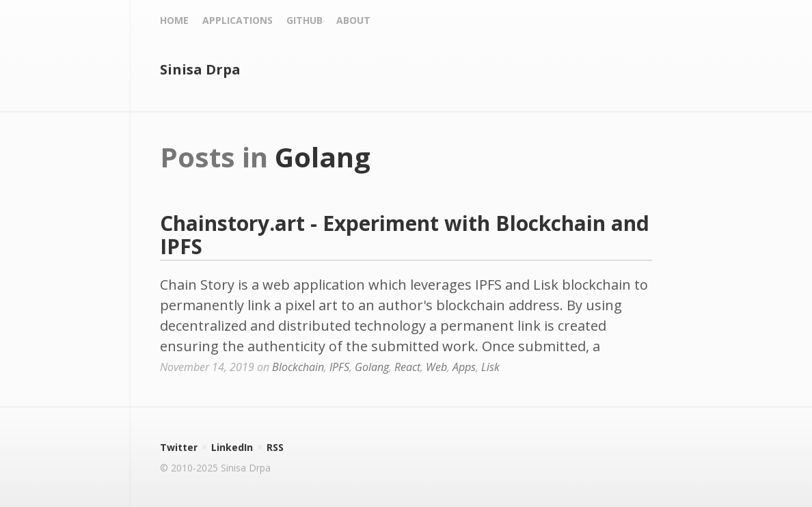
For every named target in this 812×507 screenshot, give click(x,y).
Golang (372, 367)
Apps (464, 367)
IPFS (339, 367)
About (353, 20)
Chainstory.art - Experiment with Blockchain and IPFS (405, 235)
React (407, 367)
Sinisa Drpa (200, 69)
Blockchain (298, 367)
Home (174, 20)
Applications (238, 20)
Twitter (179, 447)
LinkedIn (232, 447)
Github (304, 20)
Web (436, 367)
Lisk (490, 367)
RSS (275, 447)
